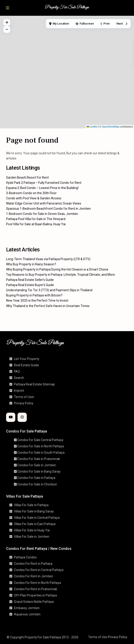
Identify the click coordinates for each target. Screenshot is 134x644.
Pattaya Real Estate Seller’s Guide (30, 280)
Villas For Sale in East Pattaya (35, 524)
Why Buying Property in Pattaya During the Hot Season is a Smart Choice (57, 269)
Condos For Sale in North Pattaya (41, 446)
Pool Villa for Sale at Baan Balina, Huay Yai (36, 224)
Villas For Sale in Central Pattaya (37, 518)
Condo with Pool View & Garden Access (34, 198)
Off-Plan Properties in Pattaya (35, 595)
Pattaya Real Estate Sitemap (34, 384)
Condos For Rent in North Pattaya (37, 583)
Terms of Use (98, 637)
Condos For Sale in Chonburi (37, 484)
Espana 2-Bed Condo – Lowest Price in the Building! (42, 188)
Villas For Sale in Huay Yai (32, 530)
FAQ (17, 371)
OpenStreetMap (111, 127)
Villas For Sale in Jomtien (32, 537)
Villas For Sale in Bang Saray (34, 511)
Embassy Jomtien (27, 608)
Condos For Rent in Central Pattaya (39, 570)
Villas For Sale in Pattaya (31, 505)
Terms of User (24, 397)
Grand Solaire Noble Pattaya (34, 602)
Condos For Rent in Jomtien (33, 576)
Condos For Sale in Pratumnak (39, 459)
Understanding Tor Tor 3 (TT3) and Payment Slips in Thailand (49, 290)
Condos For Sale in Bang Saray (39, 471)
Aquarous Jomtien (27, 614)
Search (19, 378)
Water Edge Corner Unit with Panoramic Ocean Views (44, 203)
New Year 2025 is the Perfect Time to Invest (37, 300)
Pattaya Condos (25, 557)
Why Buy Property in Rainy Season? (31, 264)
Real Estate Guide (26, 365)
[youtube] (11, 417)
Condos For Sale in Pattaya (36, 478)
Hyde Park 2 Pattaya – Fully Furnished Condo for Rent (44, 183)
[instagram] (22, 417)
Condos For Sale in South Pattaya (41, 453)
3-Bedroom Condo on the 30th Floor (31, 193)
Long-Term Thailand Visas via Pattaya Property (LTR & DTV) (48, 259)
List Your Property (27, 359)
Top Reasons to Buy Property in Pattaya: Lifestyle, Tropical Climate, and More (60, 275)
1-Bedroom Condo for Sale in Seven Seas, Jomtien (42, 214)
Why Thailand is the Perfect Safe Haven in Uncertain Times (48, 306)
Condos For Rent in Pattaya (33, 564)
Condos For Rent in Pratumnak (36, 589)
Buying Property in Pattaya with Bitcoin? (34, 295)
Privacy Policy (24, 403)
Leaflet (92, 127)
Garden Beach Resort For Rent (27, 177)
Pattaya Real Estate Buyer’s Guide (30, 285)
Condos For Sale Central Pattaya (40, 440)
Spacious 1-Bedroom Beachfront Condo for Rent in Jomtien (48, 209)
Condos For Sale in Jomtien (37, 465)
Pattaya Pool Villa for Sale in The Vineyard (36, 219)
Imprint (19, 391)
